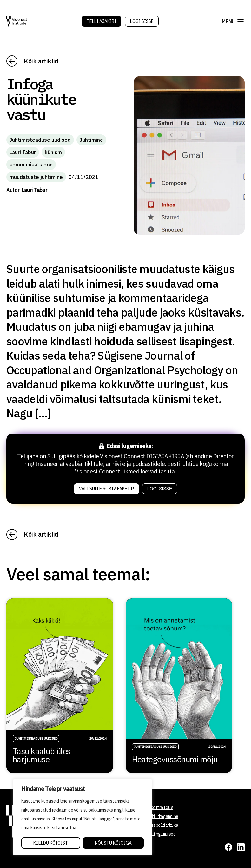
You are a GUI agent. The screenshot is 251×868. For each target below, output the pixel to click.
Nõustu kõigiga (113, 843)
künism (53, 152)
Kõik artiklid (41, 61)
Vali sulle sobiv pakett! (106, 489)
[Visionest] (17, 21)
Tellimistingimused (153, 834)
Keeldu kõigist (51, 843)
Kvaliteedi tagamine (154, 816)
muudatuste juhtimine (36, 177)
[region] (83, 817)
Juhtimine (91, 140)
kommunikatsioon (31, 165)
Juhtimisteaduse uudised (40, 140)
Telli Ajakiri (101, 21)
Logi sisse (142, 21)
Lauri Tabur (23, 152)
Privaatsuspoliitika (154, 825)
